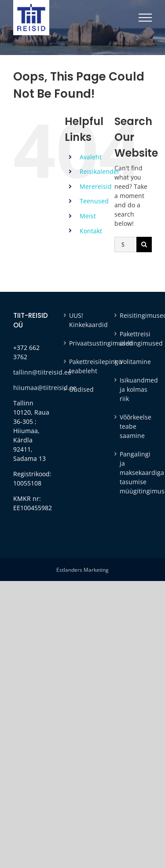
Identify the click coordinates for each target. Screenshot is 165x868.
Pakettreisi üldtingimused (134, 338)
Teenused (94, 201)
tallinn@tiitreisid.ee (42, 372)
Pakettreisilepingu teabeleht (83, 366)
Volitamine (134, 362)
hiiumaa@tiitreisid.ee (45, 388)
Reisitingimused (134, 315)
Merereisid (96, 186)
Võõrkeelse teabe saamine (134, 426)
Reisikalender (100, 171)
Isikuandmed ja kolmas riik (134, 389)
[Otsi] (144, 245)
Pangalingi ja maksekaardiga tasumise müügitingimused (134, 473)
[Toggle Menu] (145, 18)
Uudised (81, 389)
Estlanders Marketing (82, 570)
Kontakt (91, 231)
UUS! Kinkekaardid (83, 320)
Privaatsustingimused (83, 343)
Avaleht (91, 157)
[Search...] (125, 245)
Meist (88, 216)
